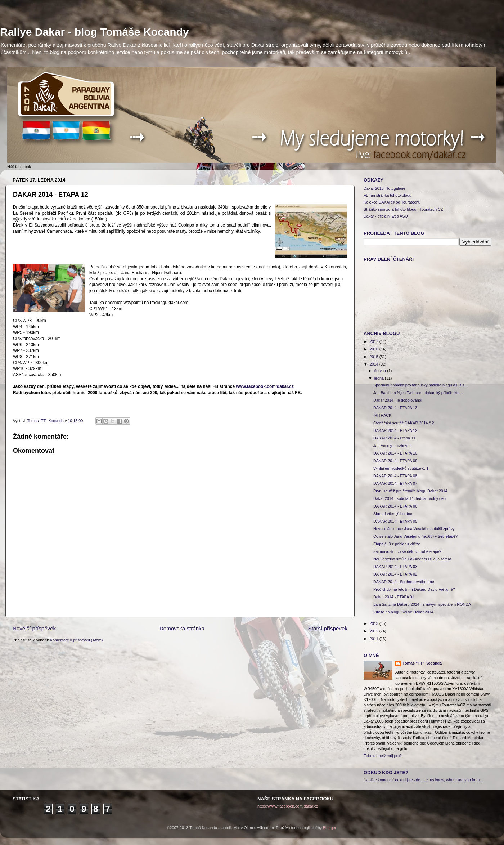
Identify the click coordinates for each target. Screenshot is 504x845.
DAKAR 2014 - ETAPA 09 (395, 461)
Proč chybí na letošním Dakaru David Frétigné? (414, 589)
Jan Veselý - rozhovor (392, 446)
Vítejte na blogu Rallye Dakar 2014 (403, 612)
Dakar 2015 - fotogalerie (384, 188)
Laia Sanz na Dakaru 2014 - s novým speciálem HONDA (422, 604)
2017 (375, 341)
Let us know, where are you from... (453, 780)
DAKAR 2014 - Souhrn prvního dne (404, 582)
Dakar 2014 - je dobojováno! (398, 400)
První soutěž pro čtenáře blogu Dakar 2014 (410, 491)
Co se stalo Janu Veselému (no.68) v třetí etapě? (415, 536)
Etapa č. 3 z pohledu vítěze (397, 544)
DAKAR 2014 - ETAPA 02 (395, 574)
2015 (375, 357)
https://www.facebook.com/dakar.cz (288, 806)
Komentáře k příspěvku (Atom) (76, 640)
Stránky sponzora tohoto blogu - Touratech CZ (403, 209)
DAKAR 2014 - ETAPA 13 (395, 408)
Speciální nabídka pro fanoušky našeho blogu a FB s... (420, 385)
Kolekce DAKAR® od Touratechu (392, 202)
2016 (375, 349)
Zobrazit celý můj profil (383, 756)
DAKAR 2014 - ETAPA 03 (395, 567)
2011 (375, 639)
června (381, 371)
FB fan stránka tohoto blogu (388, 195)
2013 (375, 623)
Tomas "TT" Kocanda (46, 421)
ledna (380, 378)
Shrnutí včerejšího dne (393, 514)
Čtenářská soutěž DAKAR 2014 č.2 (404, 423)
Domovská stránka (182, 628)
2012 (375, 631)
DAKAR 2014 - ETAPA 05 (395, 521)
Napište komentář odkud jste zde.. (393, 780)
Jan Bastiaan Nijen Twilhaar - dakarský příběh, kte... (418, 393)
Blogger (330, 828)
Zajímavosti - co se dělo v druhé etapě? (407, 551)
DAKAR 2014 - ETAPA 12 (395, 430)
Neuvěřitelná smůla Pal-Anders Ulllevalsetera (412, 559)
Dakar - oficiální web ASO (386, 216)
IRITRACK (382, 415)
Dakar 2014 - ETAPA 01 (394, 597)
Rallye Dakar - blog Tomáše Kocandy (94, 32)
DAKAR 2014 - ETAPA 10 (395, 453)
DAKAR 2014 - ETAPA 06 (395, 506)
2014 (375, 364)
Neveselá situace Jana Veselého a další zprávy (414, 529)
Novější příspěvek (34, 628)
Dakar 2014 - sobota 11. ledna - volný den (409, 498)
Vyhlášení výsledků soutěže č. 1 (401, 468)
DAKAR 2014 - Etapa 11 (394, 438)
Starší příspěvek (328, 628)
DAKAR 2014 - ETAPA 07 (395, 483)
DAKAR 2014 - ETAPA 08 (395, 476)
